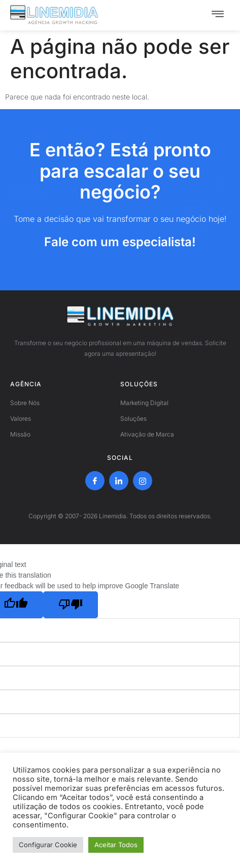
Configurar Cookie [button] (48, 845)
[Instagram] (143, 481)
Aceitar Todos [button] (116, 845)
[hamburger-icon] (218, 15)
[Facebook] (95, 481)
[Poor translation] (71, 605)
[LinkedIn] (119, 481)
